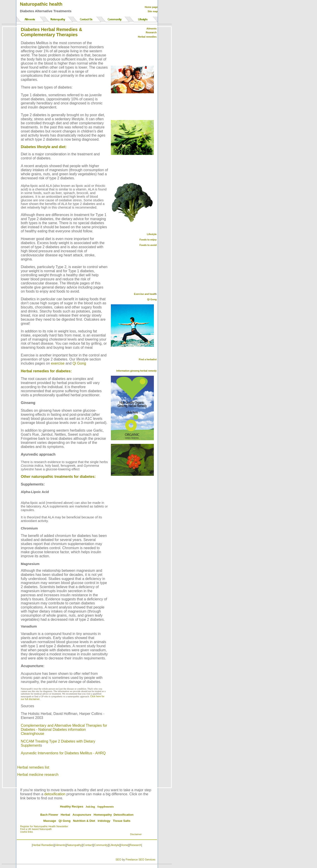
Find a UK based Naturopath (36, 829)
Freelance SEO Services (140, 860)
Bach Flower (49, 815)
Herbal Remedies (43, 845)
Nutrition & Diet (84, 821)
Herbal (65, 815)
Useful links (26, 832)
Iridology (104, 821)
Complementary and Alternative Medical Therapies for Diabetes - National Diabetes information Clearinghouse (64, 730)
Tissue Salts (122, 821)
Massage (50, 821)
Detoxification (124, 815)
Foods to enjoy (148, 240)
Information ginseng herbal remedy (136, 371)
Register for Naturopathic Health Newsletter (44, 826)
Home (124, 845)
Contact (88, 845)
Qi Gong (79, 363)
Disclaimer (136, 834)
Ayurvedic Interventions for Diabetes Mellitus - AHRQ (63, 753)
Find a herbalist (148, 359)
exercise (58, 363)
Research (135, 845)
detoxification (55, 794)
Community (101, 845)
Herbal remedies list (33, 767)
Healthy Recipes (72, 807)
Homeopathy (103, 815)
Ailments (60, 845)
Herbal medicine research (38, 775)
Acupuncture (82, 815)
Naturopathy (74, 845)
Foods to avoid (148, 245)
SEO (118, 860)
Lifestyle (152, 234)
